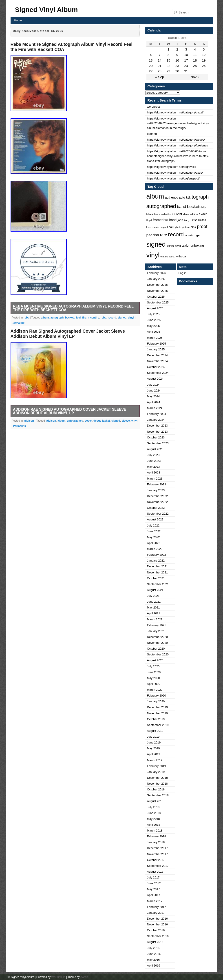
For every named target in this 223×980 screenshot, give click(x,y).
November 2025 (158, 291)
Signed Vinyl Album (46, 10)
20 (151, 66)
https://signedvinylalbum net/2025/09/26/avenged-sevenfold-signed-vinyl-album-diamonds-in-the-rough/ (178, 123)
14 (160, 60)
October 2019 (156, 719)
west (172, 257)
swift (178, 246)
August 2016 (155, 942)
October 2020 (156, 649)
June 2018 (154, 813)
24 (186, 66)
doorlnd (152, 134)
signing (171, 246)
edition (194, 214)
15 (169, 60)
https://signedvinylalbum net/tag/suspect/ (173, 178)
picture (186, 227)
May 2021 (153, 607)
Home (18, 20)
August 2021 (155, 590)
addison (29, 421)
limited (202, 220)
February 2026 (157, 273)
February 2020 (157, 696)
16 (177, 60)
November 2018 (158, 784)
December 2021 (158, 566)
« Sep (160, 77)
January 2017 (156, 913)
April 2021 (154, 613)
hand (173, 220)
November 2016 (158, 924)
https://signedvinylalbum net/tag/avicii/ (172, 167)
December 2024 (158, 355)
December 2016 (158, 919)
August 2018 (155, 801)
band (182, 207)
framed (158, 220)
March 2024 (155, 408)
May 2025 (153, 326)
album (45, 318)
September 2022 (158, 514)
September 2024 (158, 373)
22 (169, 66)
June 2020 (154, 672)
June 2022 (154, 531)
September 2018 (158, 795)
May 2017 (153, 889)
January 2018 (156, 842)
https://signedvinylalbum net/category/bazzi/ (175, 112)
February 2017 (157, 907)
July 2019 (153, 737)
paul (171, 227)
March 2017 (155, 901)
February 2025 (157, 344)
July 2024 (153, 385)
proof (202, 226)
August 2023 (155, 449)
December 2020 (158, 637)
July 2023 (153, 455)
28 (160, 71)
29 (169, 71)
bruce (157, 214)
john (180, 220)
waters (164, 256)
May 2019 (153, 748)
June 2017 (154, 883)
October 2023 (156, 437)
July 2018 (153, 807)
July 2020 (153, 666)
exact (203, 214)
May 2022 (153, 537)
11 (195, 55)
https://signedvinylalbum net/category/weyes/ (176, 140)
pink (193, 227)
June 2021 (154, 602)
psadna (153, 235)
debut (97, 421)
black (150, 214)
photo (178, 227)
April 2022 (154, 543)
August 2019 (155, 731)
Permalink (18, 323)
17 (186, 60)
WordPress (58, 977)
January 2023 (156, 490)
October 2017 (156, 860)
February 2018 (157, 836)
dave (186, 214)
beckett (70, 318)
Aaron (84, 977)
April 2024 (154, 402)
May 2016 (153, 960)
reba (26, 318)
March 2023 (155, 479)
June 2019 (154, 742)
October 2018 (156, 789)
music (155, 227)
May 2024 (153, 396)
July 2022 (153, 525)
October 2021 (156, 578)
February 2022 (157, 555)
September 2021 (158, 584)
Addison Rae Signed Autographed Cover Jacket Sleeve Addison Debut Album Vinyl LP (68, 334)
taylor (186, 246)
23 (177, 66)
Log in (182, 273)
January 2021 (156, 631)
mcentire (93, 318)
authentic (172, 197)
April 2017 (154, 895)
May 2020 (153, 678)
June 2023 (154, 461)
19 (204, 60)
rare (164, 235)
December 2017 (158, 848)
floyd (149, 220)
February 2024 (157, 414)
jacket (106, 421)
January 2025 (156, 349)
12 (204, 55)
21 (160, 66)
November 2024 (158, 361)
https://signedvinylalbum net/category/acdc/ (175, 173)
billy (204, 207)
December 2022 (158, 496)
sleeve (126, 421)
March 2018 (155, 831)
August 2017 (155, 872)
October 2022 (156, 508)
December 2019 (158, 707)
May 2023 (153, 467)
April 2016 (154, 966)
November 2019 (158, 713)
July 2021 (153, 596)
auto (182, 197)
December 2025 (158, 285)
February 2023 (157, 484)
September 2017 (158, 866)
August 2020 (155, 660)
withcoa (181, 256)
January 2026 (156, 279)
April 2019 (154, 754)
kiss (195, 220)
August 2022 (155, 519)
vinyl (131, 318)
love (149, 227)
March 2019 (155, 760)
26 (204, 66)
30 (177, 71)
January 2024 (156, 420)
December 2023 (158, 426)
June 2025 (154, 320)
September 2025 (158, 302)
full (167, 220)
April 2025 (154, 332)
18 (195, 60)
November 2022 (158, 502)
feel (78, 318)
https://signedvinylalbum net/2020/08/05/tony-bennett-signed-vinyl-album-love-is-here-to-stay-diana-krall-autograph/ (178, 156)
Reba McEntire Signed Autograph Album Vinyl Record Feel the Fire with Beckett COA (73, 308)
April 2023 (154, 472)
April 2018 (154, 825)
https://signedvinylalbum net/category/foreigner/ (178, 145)
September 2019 (158, 725)
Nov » (195, 77)
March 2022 (155, 549)
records (189, 235)
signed (122, 318)
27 (151, 71)
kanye (188, 220)
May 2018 (153, 819)
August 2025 (155, 308)
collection (166, 214)
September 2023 (158, 443)
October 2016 (156, 930)
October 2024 (156, 367)
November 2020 (158, 643)
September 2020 (158, 654)
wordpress (154, 107)
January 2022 (156, 561)
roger (197, 235)
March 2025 (155, 338)
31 (186, 71)
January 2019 (156, 772)
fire (84, 318)
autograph (57, 318)
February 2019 (157, 766)
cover (88, 421)
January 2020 (156, 701)
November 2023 (158, 432)
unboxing (197, 246)
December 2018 (158, 778)
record (112, 318)
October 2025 (156, 297)
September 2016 (158, 936)
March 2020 (155, 690)
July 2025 (153, 314)
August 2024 (155, 379)
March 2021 (155, 619)
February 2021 (157, 625)
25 (195, 66)
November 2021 (158, 572)
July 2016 (153, 948)
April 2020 (154, 684)
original (164, 227)
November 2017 (158, 854)
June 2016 (154, 954)
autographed (75, 421)
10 (186, 55)
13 (151, 60)
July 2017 (153, 877)
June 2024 (154, 390)
